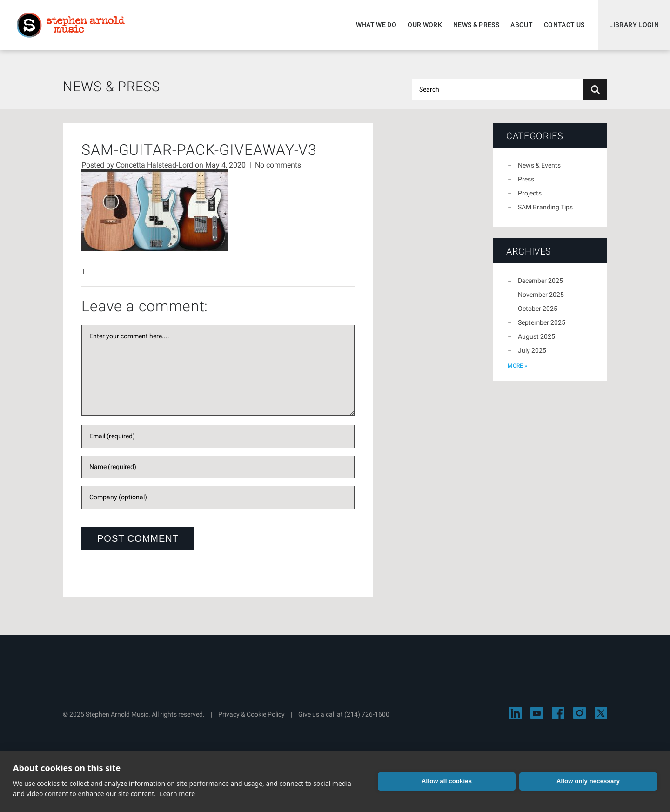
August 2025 (536, 336)
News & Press (476, 25)
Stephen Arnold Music (71, 25)
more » (517, 366)
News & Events (539, 165)
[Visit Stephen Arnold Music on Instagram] (580, 713)
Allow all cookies (447, 781)
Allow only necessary (588, 781)
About (522, 25)
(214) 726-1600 (367, 714)
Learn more (177, 794)
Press (526, 179)
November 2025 (541, 295)
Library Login (634, 25)
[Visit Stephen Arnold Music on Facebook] (558, 713)
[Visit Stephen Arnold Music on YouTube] (537, 713)
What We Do (376, 25)
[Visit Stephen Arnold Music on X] (601, 713)
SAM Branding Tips (545, 207)
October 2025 (538, 309)
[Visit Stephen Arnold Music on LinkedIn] (515, 713)
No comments (278, 165)
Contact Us (564, 25)
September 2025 (542, 322)
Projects (530, 193)
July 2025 (532, 350)
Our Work (425, 25)
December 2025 (540, 281)
